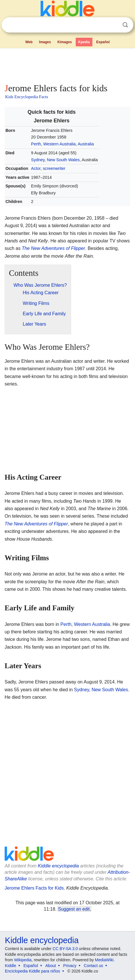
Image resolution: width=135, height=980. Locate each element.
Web (29, 42)
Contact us (93, 966)
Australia (86, 144)
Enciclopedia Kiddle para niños (32, 971)
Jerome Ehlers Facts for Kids (34, 888)
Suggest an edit (74, 909)
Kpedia (84, 42)
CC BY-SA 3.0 (65, 949)
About (51, 966)
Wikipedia (23, 960)
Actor (36, 168)
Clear (113, 25)
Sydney (38, 160)
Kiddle (11, 966)
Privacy (70, 966)
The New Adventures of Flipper (54, 248)
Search (125, 25)
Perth (36, 144)
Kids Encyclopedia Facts (27, 97)
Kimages (64, 42)
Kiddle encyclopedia (58, 866)
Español (103, 42)
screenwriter (54, 168)
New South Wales (63, 160)
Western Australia (59, 144)
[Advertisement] (67, 64)
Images (45, 42)
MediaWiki (104, 960)
